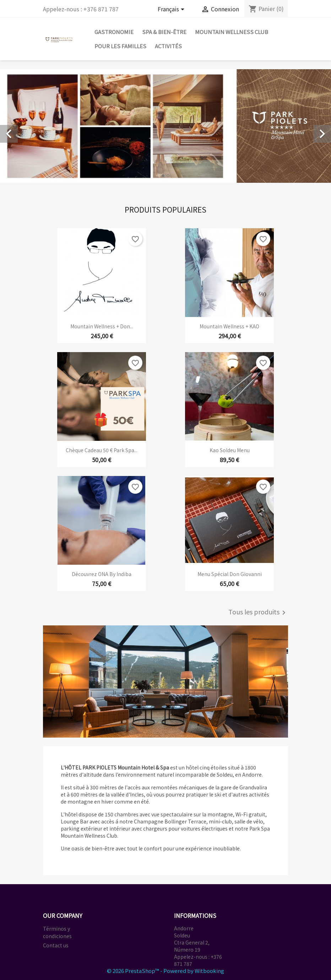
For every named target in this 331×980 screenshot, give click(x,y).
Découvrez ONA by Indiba (102, 574)
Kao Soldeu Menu (230, 450)
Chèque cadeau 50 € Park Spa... (102, 450)
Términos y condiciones (57, 932)
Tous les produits (258, 613)
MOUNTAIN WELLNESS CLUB (232, 32)
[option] (165, 126)
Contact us (56, 945)
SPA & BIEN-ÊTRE (164, 32)
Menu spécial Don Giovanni (230, 574)
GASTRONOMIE (114, 32)
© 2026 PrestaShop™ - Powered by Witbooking (165, 971)
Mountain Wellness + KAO (229, 326)
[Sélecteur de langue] (172, 10)
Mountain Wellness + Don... (102, 326)
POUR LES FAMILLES (120, 46)
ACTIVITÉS (168, 46)
